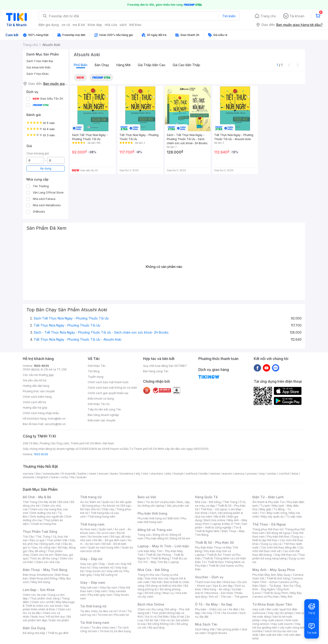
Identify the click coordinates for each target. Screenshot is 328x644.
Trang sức (144, 535)
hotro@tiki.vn (57, 419)
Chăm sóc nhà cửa (47, 562)
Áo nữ (84, 502)
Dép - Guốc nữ (109, 564)
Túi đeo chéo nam (103, 628)
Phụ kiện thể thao (278, 537)
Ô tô (217, 613)
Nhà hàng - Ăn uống (217, 589)
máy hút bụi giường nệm (277, 626)
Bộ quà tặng (157, 628)
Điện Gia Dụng (34, 628)
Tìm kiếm (229, 16)
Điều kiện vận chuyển (102, 420)
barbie (82, 474)
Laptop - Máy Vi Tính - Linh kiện (163, 546)
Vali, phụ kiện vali (178, 506)
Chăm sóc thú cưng (150, 609)
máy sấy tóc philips (281, 613)
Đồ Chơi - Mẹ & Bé (37, 497)
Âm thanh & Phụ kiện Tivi (269, 502)
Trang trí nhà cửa (149, 575)
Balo (141, 502)
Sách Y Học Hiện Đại (40, 61)
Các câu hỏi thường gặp (38, 375)
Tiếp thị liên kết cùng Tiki (104, 409)
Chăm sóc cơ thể (42, 602)
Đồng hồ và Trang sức (155, 530)
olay (262, 474)
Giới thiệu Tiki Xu (99, 404)
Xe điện (234, 609)
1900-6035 (41, 366)
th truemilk (69, 474)
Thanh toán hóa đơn (208, 582)
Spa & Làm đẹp (223, 586)
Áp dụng (46, 168)
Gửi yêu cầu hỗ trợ (35, 380)
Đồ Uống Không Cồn (161, 624)
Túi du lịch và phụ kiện (160, 502)
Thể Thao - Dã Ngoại (269, 524)
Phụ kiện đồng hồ (157, 538)
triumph (179, 474)
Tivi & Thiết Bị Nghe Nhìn (218, 529)
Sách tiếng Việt (205, 629)
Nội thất (157, 582)
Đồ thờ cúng (153, 593)
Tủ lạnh (265, 506)
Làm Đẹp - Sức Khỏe (39, 590)
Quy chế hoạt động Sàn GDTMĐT (165, 366)
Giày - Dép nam (93, 582)
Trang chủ (268, 16)
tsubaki (82, 477)
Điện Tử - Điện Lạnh (268, 497)
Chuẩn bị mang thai (44, 524)
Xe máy (207, 613)
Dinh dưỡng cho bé (43, 513)
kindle (204, 474)
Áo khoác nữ (111, 506)
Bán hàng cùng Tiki (156, 371)
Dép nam (101, 591)
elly (138, 474)
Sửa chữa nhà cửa (157, 578)
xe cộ (66, 25)
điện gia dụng (49, 25)
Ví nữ (122, 611)
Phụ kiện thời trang (152, 513)
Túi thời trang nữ (93, 606)
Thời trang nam (92, 524)
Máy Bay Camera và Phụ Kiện (277, 595)
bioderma (127, 474)
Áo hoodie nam (98, 537)
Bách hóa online (215, 520)
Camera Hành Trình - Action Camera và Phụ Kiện (277, 582)
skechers (157, 474)
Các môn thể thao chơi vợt (278, 549)
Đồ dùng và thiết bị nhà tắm (164, 586)
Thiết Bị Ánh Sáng (278, 578)
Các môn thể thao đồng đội (279, 547)
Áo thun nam (88, 529)
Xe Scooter (230, 613)
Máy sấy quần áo (273, 517)
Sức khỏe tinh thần (38, 67)
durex (114, 474)
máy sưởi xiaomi (282, 624)
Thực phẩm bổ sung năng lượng (279, 557)
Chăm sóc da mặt (34, 595)
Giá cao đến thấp (186, 65)
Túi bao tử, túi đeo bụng (115, 631)
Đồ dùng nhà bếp (34, 633)
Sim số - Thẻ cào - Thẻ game (228, 597)
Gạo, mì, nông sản (44, 547)
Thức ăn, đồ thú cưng (44, 558)
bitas (295, 474)
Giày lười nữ (114, 571)
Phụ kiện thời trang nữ (152, 518)
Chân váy (108, 509)
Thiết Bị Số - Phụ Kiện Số (214, 542)
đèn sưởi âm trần (271, 635)
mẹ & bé (79, 25)
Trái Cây (28, 537)
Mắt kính (173, 518)
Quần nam (106, 529)
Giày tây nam (109, 587)
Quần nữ (108, 502)
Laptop (174, 562)
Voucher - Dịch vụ (209, 577)
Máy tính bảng (41, 582)
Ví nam (85, 628)
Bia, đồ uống (37, 551)
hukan (55, 477)
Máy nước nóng (277, 513)
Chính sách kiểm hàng (37, 397)
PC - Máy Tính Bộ (156, 562)
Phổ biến (81, 65)
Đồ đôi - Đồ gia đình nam (110, 540)
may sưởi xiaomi (273, 620)
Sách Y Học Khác (38, 74)
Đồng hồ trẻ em (180, 538)
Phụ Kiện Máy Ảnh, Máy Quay (272, 575)
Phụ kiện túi (121, 615)
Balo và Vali (147, 497)
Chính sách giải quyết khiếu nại (108, 393)
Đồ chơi (63, 502)
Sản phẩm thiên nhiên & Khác (46, 608)
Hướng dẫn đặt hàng (36, 386)
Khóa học (230, 582)
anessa (239, 474)
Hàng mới (123, 65)
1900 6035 (41, 454)
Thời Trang (230, 502)
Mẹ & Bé (220, 517)
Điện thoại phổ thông (44, 578)
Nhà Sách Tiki (206, 624)
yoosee (252, 474)
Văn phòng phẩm (228, 629)
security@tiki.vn (55, 424)
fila (72, 477)
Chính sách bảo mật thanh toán (108, 382)
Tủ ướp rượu (294, 517)
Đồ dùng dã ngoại (279, 533)
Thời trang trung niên (102, 517)
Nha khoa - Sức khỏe (219, 593)
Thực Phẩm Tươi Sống (40, 532)
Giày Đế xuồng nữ (106, 575)
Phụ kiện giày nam (100, 595)
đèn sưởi (272, 609)
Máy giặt (265, 509)
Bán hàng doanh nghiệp (103, 415)
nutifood (192, 474)
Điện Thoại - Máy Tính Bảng (45, 570)
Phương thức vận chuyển (39, 391)
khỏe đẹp (95, 25)
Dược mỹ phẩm (59, 620)
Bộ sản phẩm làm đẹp (47, 618)
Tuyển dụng (96, 377)
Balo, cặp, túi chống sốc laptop (164, 504)
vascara (28, 474)
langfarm (43, 477)
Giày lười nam (89, 587)
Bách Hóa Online (151, 604)
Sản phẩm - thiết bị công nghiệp (221, 526)
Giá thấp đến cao (152, 65)
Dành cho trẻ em (42, 555)
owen (93, 474)
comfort (284, 474)
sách (123, 25)
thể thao (135, 25)
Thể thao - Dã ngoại (214, 509)
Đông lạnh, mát (50, 544)
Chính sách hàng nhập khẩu (41, 413)
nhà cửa (111, 25)
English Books (218, 633)
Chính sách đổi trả (34, 402)
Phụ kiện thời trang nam (162, 520)
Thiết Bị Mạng (160, 558)
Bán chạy (102, 65)
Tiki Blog (94, 371)
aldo (168, 474)
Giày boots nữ (95, 571)
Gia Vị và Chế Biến (157, 617)
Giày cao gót (89, 564)
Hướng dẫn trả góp (35, 408)
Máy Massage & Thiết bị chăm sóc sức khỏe (49, 604)
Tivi (262, 513)
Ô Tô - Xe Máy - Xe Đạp (214, 604)
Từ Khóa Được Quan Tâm (272, 604)
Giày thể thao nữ (285, 555)
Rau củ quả (37, 540)
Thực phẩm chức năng (45, 598)
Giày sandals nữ (103, 567)
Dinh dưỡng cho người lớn (47, 517)
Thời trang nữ (91, 497)
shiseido (29, 477)
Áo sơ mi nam (106, 533)
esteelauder (51, 474)
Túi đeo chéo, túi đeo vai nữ (98, 611)
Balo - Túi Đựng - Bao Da (277, 586)
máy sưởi (258, 609)
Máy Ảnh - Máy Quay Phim (274, 570)
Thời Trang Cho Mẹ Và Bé (40, 502)
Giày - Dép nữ (91, 559)
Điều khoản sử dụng (101, 399)
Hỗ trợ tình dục (56, 617)
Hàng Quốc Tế (206, 497)
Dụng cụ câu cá (271, 544)
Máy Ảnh (287, 597)
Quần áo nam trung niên (104, 547)
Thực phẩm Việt (57, 540)
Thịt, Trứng (43, 537)
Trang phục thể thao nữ (268, 529)
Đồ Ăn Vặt (152, 620)
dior (38, 474)
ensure (103, 474)
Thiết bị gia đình (58, 633)
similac (272, 474)
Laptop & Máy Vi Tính (226, 524)
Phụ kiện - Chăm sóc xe (211, 609)
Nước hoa (38, 617)
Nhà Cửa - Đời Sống (153, 570)
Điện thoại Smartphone (38, 575)
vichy (65, 477)
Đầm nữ (95, 502)
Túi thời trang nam (95, 623)
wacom (227, 474)
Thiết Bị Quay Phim (276, 593)
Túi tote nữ (105, 615)
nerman (215, 474)
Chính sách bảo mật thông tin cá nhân (112, 388)
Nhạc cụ (168, 593)
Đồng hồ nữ (160, 535)
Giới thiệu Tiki (97, 366)
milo (145, 474)
